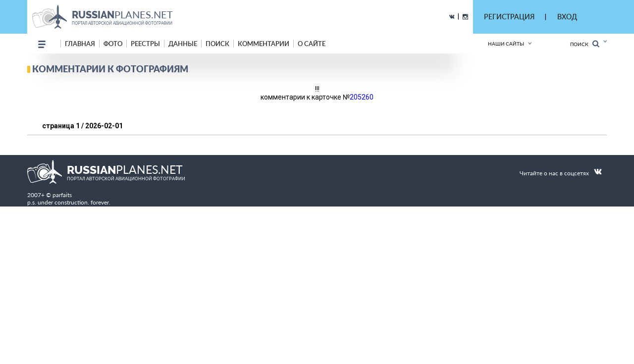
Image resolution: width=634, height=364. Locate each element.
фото (113, 44)
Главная (80, 44)
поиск (217, 44)
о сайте (312, 44)
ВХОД (567, 17)
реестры (145, 44)
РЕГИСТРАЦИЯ (509, 17)
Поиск (585, 44)
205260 (362, 97)
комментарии (264, 44)
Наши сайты (506, 44)
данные (183, 44)
